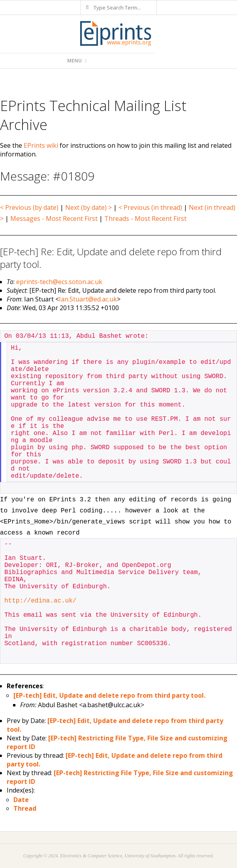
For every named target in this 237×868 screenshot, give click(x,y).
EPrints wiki (41, 145)
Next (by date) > (88, 207)
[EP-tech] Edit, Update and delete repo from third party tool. (109, 695)
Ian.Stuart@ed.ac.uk (88, 299)
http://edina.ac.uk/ (40, 601)
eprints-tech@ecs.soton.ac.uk (59, 282)
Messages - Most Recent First (54, 218)
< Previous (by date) (29, 207)
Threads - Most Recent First (145, 218)
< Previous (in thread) (150, 207)
